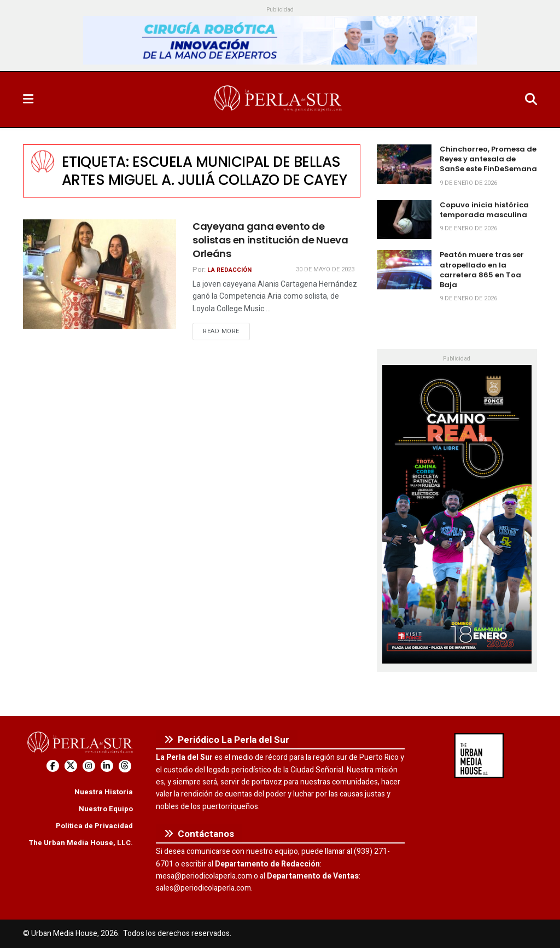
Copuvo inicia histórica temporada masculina (484, 210)
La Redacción (229, 270)
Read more (226, 331)
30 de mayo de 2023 (325, 269)
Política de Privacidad (94, 826)
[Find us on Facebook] (53, 766)
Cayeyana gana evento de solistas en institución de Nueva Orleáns (270, 240)
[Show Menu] (28, 100)
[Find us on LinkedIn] (107, 766)
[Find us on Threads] (125, 766)
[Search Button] (531, 100)
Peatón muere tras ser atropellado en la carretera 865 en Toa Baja (482, 270)
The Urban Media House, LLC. (81, 843)
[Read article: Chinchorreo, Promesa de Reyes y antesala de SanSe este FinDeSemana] (404, 164)
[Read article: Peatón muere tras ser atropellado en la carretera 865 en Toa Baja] (404, 270)
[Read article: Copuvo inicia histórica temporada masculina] (404, 220)
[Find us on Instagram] (89, 766)
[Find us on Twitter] (71, 766)
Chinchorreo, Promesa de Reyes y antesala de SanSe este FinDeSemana (488, 159)
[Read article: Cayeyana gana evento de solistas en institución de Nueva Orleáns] (100, 274)
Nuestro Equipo (106, 809)
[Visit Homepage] (279, 100)
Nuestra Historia (104, 792)
